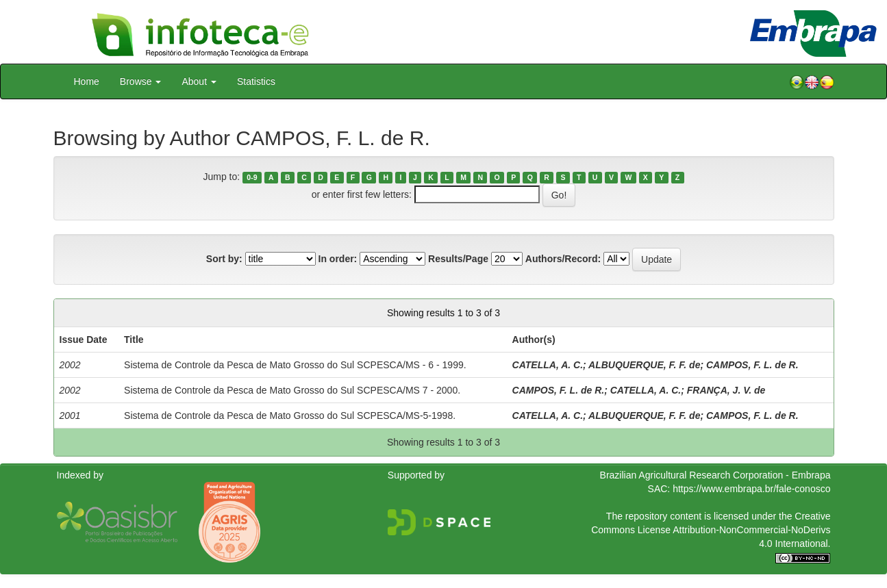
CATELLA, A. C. (548, 365)
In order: (338, 259)
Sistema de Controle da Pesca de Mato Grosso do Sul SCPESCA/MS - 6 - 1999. (295, 365)
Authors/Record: (563, 259)
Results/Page (458, 259)
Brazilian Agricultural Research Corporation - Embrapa (715, 475)
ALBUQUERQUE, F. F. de (644, 365)
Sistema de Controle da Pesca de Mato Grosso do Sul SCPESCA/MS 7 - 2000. (292, 390)
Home (87, 81)
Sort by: (224, 259)
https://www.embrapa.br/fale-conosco (751, 489)
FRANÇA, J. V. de (726, 390)
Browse (141, 81)
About (199, 81)
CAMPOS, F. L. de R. (752, 365)
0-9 (252, 177)
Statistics (256, 81)
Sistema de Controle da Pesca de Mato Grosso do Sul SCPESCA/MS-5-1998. (290, 416)
